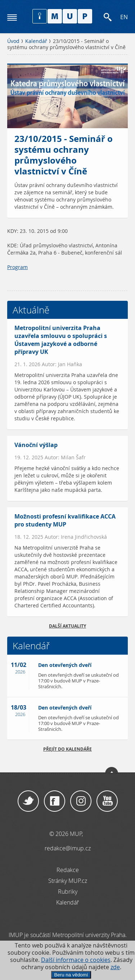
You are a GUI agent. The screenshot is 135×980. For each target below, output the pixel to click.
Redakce (68, 870)
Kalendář (36, 41)
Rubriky (68, 892)
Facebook (55, 801)
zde (115, 967)
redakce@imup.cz (68, 848)
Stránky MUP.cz (68, 881)
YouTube (107, 801)
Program (17, 267)
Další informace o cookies (76, 960)
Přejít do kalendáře (67, 749)
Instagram (81, 801)
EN (124, 17)
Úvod (13, 41)
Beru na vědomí (71, 975)
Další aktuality (67, 626)
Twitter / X (28, 801)
